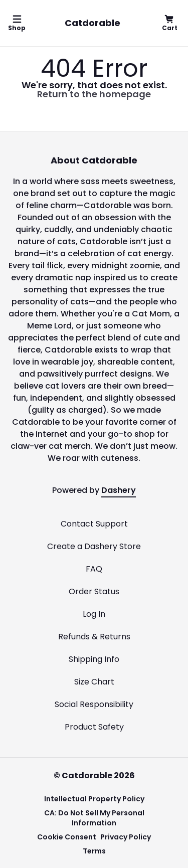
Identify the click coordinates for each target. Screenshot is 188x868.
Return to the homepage (94, 94)
